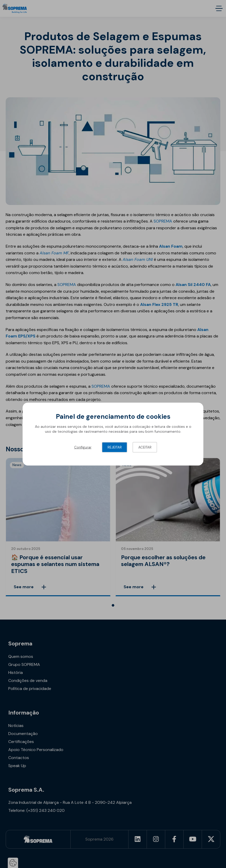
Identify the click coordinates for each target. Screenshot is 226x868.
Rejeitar (115, 447)
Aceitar (145, 447)
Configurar (83, 447)
